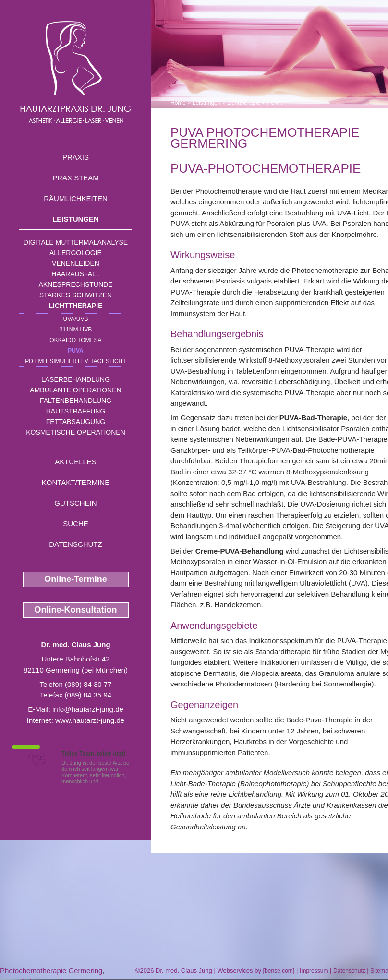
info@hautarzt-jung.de (88, 709)
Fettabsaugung (76, 422)
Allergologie (76, 253)
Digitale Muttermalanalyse (76, 242)
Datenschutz (76, 544)
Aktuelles (76, 462)
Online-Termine (76, 579)
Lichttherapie (76, 306)
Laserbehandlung (76, 379)
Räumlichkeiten (76, 198)
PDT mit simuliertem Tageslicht (75, 361)
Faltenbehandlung (76, 401)
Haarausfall (75, 274)
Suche (76, 524)
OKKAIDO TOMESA (75, 340)
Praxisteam (76, 178)
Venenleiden (76, 263)
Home (178, 103)
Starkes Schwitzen (76, 295)
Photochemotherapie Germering (51, 971)
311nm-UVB (76, 330)
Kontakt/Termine (76, 482)
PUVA (75, 351)
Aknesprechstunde (75, 284)
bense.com (279, 971)
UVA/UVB (76, 319)
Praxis (76, 157)
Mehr (113, 781)
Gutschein (75, 503)
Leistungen (76, 219)
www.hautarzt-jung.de (90, 720)
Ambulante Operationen (75, 390)
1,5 (36, 759)
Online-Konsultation (76, 610)
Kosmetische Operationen (76, 432)
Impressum (314, 971)
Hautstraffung (76, 411)
